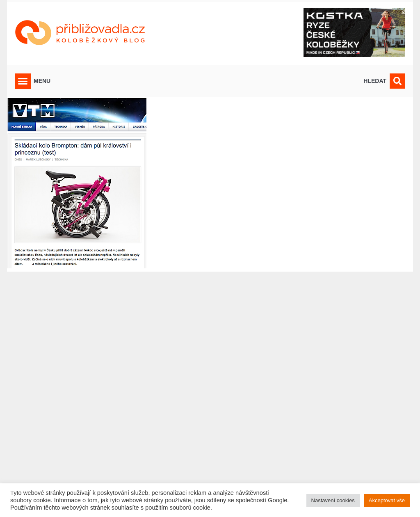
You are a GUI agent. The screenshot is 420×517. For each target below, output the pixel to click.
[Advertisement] (210, 389)
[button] (23, 81)
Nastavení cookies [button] (333, 500)
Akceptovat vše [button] (387, 500)
